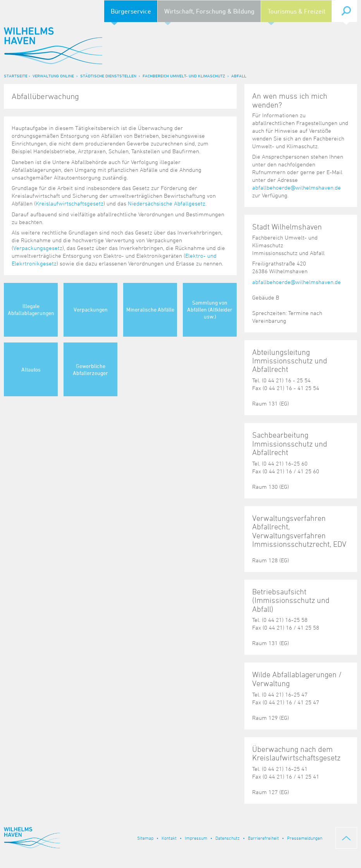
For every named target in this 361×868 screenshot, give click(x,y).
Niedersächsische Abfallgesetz (167, 203)
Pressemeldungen (305, 838)
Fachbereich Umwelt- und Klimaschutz (184, 76)
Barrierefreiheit (263, 838)
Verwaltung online (53, 76)
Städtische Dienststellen (108, 76)
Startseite (16, 76)
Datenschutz (228, 838)
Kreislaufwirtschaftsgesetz (70, 203)
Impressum (196, 838)
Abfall (239, 76)
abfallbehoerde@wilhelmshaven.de (297, 187)
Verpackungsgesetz (38, 248)
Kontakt (169, 838)
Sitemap (145, 838)
